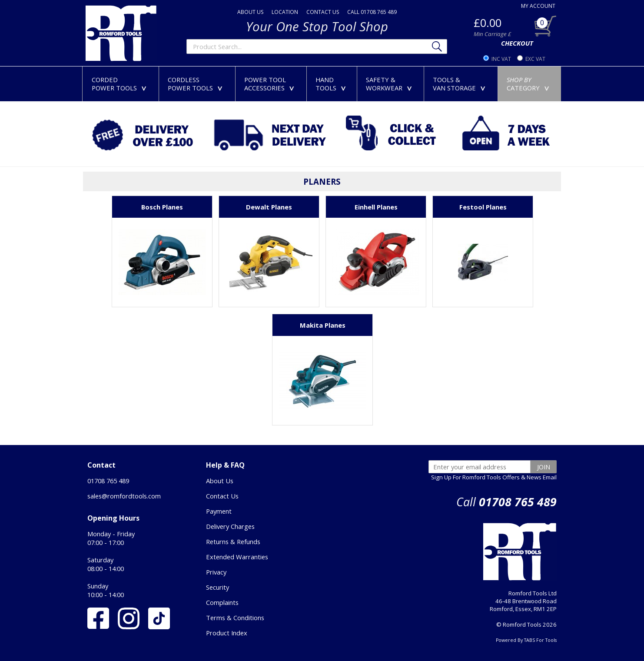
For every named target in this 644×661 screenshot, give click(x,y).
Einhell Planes (376, 207)
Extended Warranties (237, 557)
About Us (220, 481)
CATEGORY (530, 84)
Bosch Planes (162, 207)
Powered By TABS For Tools (526, 640)
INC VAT (501, 59)
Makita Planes (323, 325)
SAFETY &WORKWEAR (391, 84)
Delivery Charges (230, 526)
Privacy (216, 572)
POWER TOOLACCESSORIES (271, 84)
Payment (219, 511)
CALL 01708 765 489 (372, 12)
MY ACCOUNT (538, 6)
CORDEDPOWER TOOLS (121, 84)
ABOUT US (250, 12)
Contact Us (222, 496)
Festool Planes (483, 207)
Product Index (227, 633)
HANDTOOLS (332, 84)
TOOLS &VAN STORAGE (461, 84)
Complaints (222, 602)
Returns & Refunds (233, 541)
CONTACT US (323, 12)
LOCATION (285, 12)
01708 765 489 (108, 481)
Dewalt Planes (269, 207)
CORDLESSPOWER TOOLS (197, 84)
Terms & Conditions (235, 618)
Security (217, 587)
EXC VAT (535, 59)
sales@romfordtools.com (124, 496)
